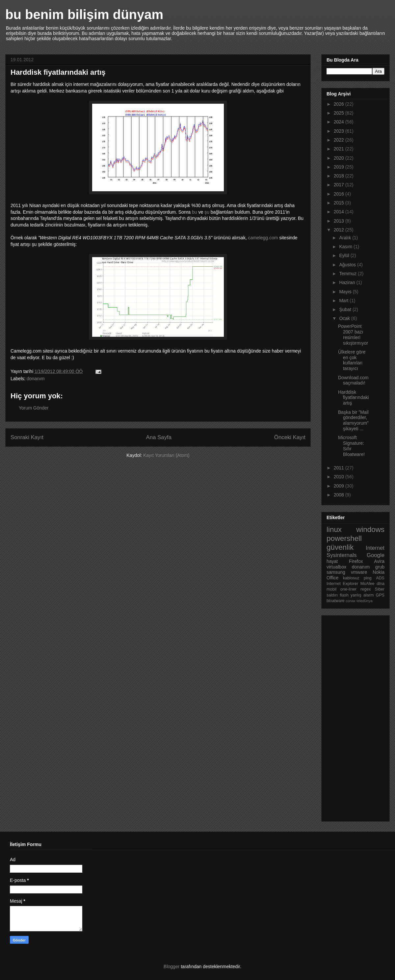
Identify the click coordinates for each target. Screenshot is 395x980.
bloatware (336, 601)
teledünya (365, 601)
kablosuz (351, 578)
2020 (340, 158)
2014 (340, 212)
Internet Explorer (342, 584)
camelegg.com (263, 238)
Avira (379, 561)
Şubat (346, 309)
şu (207, 212)
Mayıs (346, 292)
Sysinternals (342, 555)
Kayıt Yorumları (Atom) (166, 455)
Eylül (345, 255)
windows (370, 530)
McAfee (368, 584)
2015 (340, 203)
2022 (340, 140)
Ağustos (348, 265)
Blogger (171, 967)
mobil (331, 589)
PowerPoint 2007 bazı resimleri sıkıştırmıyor (353, 334)
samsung (336, 572)
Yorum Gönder (34, 408)
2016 (340, 194)
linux (334, 530)
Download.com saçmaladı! (353, 380)
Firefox (356, 561)
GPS (380, 595)
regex (366, 589)
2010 (340, 477)
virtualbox (336, 567)
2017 (340, 185)
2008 (340, 495)
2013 (340, 221)
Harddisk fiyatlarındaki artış (354, 398)
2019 (340, 167)
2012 (340, 230)
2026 (340, 104)
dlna (381, 584)
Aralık (346, 238)
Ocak (345, 318)
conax (351, 601)
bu (195, 212)
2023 (340, 131)
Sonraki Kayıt (27, 437)
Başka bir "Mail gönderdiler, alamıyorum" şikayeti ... (353, 420)
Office (332, 578)
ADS (380, 578)
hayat (332, 561)
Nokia (379, 572)
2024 (340, 122)
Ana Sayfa (159, 437)
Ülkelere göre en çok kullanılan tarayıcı (352, 360)
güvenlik (340, 547)
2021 (340, 149)
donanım (36, 379)
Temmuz (348, 274)
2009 (340, 486)
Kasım (346, 247)
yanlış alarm (362, 595)
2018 (340, 176)
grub (380, 567)
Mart (344, 301)
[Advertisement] (353, 717)
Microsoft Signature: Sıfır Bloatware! (351, 446)
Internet (375, 548)
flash (344, 595)
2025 (340, 113)
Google (376, 555)
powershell (344, 538)
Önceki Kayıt (290, 437)
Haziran (348, 282)
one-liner (348, 589)
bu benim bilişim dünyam (84, 14)
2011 (340, 468)
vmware (359, 572)
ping (368, 578)
